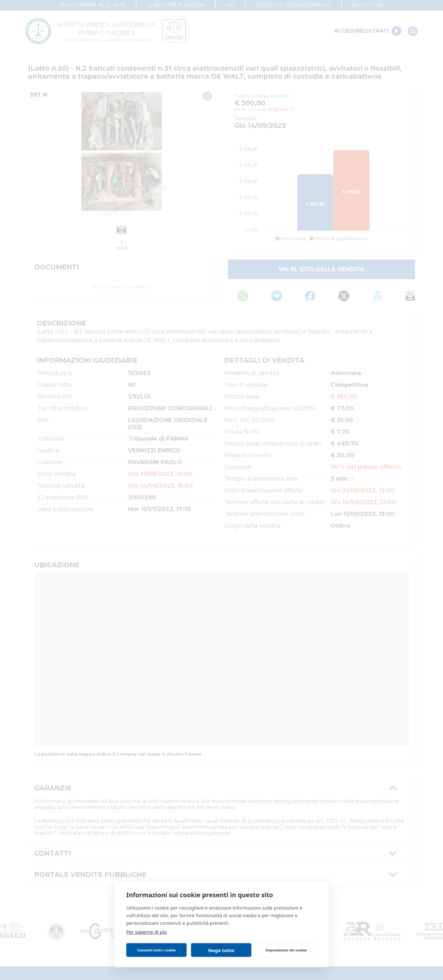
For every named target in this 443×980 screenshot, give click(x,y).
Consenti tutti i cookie (156, 950)
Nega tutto (221, 950)
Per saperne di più (147, 932)
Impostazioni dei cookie (286, 950)
